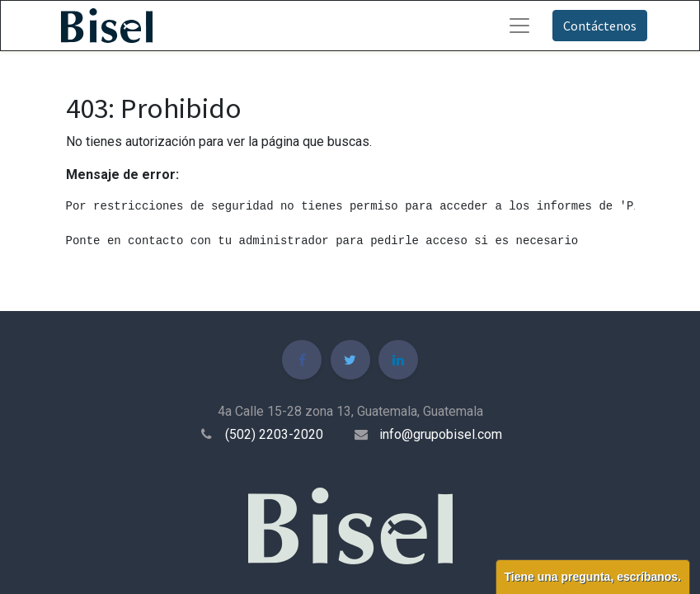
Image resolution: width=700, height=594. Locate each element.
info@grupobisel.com (441, 434)
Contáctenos (600, 26)
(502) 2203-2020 (274, 434)
